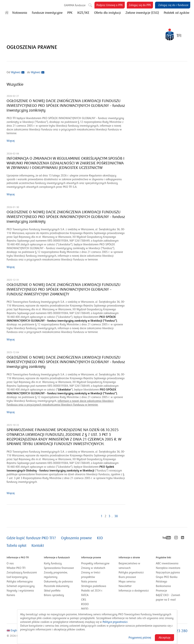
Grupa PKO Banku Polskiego (167, 580)
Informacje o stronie (129, 558)
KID (100, 538)
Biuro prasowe (127, 577)
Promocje (161, 591)
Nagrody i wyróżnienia (20, 591)
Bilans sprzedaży (54, 595)
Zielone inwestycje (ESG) (142, 13)
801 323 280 (177, 631)
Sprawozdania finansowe (59, 568)
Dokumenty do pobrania (58, 582)
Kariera (11, 595)
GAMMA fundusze (75, 5)
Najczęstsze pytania (168, 572)
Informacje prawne (91, 558)
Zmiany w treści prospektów (93, 575)
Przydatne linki (163, 558)
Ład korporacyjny (17, 577)
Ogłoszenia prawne (76, 538)
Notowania (20, 13)
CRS (84, 600)
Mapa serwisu (127, 582)
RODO (85, 604)
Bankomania (168, 586)
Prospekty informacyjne (95, 563)
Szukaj (90, 5)
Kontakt (38, 546)
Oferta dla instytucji (107, 13)
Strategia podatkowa (94, 586)
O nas (10, 563)
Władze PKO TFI (16, 568)
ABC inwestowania (167, 563)
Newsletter (125, 586)
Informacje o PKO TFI (18, 558)
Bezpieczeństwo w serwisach (129, 566)
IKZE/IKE (83, 13)
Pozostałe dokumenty (57, 586)
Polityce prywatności (115, 622)
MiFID (85, 609)
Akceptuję (164, 638)
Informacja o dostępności (134, 591)
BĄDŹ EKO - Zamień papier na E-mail (168, 597)
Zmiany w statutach (97, 568)
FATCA (85, 595)
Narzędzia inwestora (168, 568)
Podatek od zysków (177, 13)
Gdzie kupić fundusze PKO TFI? (31, 538)
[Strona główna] (7, 13)
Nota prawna (89, 582)
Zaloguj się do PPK (141, 6)
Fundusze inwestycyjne (47, 13)
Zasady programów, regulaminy (56, 575)
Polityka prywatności (131, 572)
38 (116, 516)
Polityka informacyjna (20, 582)
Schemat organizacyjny (21, 586)
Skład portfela (57, 591)
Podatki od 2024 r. (97, 591)
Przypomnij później (140, 638)
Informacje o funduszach (57, 558)
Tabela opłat (16, 546)
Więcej (11, 141)
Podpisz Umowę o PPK (111, 6)
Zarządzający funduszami (22, 572)
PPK (70, 13)
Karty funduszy (53, 563)
